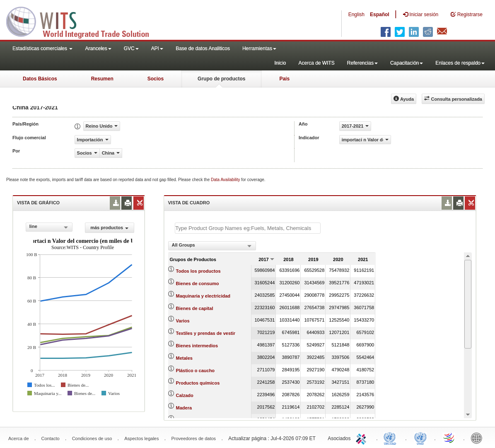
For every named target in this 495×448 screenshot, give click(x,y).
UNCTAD (391, 438)
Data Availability (226, 180)
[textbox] (248, 228)
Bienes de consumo (198, 283)
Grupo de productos (221, 79)
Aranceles (98, 48)
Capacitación (407, 63)
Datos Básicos (40, 79)
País (284, 79)
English (356, 15)
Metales (184, 358)
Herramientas (259, 48)
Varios (183, 321)
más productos (109, 228)
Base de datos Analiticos (203, 48)
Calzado (185, 395)
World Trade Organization (449, 438)
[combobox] (49, 227)
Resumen (102, 79)
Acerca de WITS (316, 63)
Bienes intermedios (197, 346)
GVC (131, 48)
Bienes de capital (195, 308)
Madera (184, 408)
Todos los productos (198, 271)
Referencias (362, 63)
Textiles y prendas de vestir (206, 333)
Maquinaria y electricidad (203, 296)
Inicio (280, 63)
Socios (156, 79)
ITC (362, 438)
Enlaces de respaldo (460, 63)
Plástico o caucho (196, 371)
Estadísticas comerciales (42, 48)
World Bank (478, 438)
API (157, 48)
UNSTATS (420, 438)
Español (380, 15)
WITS (83, 21)
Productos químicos (198, 383)
